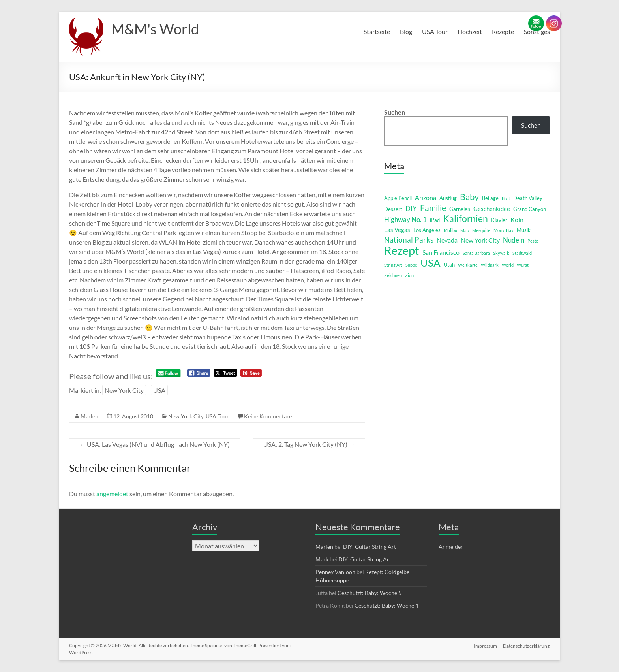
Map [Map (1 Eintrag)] (465, 230)
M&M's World (155, 29)
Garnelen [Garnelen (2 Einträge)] (460, 209)
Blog (406, 31)
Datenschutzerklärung (527, 645)
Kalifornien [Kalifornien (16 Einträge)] (465, 218)
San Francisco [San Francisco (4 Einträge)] (441, 252)
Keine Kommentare (268, 416)
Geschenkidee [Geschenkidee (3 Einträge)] (492, 209)
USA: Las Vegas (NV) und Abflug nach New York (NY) (155, 444)
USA (159, 390)
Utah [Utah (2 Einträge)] (449, 265)
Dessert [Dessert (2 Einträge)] (393, 209)
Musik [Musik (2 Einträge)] (524, 230)
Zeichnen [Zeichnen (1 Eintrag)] (393, 275)
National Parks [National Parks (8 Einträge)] (409, 240)
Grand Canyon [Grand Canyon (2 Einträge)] (530, 209)
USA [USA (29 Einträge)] (430, 263)
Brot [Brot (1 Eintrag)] (506, 198)
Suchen (395, 112)
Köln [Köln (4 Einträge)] (517, 219)
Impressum (485, 645)
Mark (322, 559)
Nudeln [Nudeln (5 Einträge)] (514, 240)
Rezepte (503, 31)
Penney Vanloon (335, 572)
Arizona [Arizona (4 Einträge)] (426, 197)
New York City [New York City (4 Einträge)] (480, 240)
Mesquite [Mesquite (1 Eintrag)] (481, 230)
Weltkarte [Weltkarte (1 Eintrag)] (468, 265)
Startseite (377, 31)
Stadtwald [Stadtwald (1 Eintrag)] (522, 253)
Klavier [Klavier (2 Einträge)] (499, 220)
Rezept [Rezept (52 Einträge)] (402, 250)
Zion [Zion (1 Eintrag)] (409, 275)
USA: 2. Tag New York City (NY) (309, 444)
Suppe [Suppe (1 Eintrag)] (411, 265)
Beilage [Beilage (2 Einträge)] (490, 198)
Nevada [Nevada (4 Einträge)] (447, 240)
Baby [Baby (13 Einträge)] (469, 197)
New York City (124, 390)
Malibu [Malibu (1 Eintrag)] (450, 230)
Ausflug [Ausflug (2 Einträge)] (448, 198)
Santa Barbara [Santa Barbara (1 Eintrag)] (476, 253)
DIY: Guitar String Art (370, 547)
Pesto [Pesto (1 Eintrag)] (533, 241)
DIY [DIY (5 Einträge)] (411, 208)
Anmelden (451, 547)
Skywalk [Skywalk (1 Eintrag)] (501, 253)
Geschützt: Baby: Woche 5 (370, 593)
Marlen (89, 416)
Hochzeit (470, 31)
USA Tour (435, 31)
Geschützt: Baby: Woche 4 (386, 605)
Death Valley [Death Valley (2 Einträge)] (528, 198)
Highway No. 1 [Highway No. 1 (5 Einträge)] (405, 219)
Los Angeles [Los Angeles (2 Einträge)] (427, 230)
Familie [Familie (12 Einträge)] (433, 208)
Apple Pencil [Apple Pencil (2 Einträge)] (398, 198)
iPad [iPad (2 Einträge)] (435, 220)
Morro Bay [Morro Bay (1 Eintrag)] (504, 230)
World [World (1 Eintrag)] (508, 265)
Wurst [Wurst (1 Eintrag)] (523, 265)
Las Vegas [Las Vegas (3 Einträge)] (397, 230)
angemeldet (112, 494)
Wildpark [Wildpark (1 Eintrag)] (490, 265)
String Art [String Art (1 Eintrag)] (393, 265)
